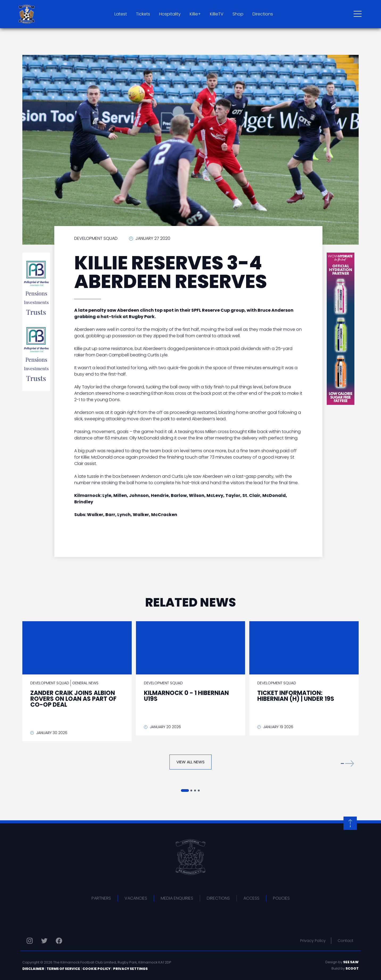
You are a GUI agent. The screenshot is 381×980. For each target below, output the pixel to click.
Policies (281, 898)
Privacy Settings (130, 969)
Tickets (143, 14)
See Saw (351, 962)
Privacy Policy (313, 941)
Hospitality (170, 14)
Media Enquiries (177, 898)
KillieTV (217, 14)
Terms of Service (63, 969)
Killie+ (195, 14)
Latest (121, 14)
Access (251, 898)
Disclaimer (33, 969)
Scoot (352, 968)
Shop (238, 14)
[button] (347, 763)
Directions (263, 14)
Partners (101, 898)
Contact (345, 941)
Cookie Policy (97, 969)
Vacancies (136, 898)
